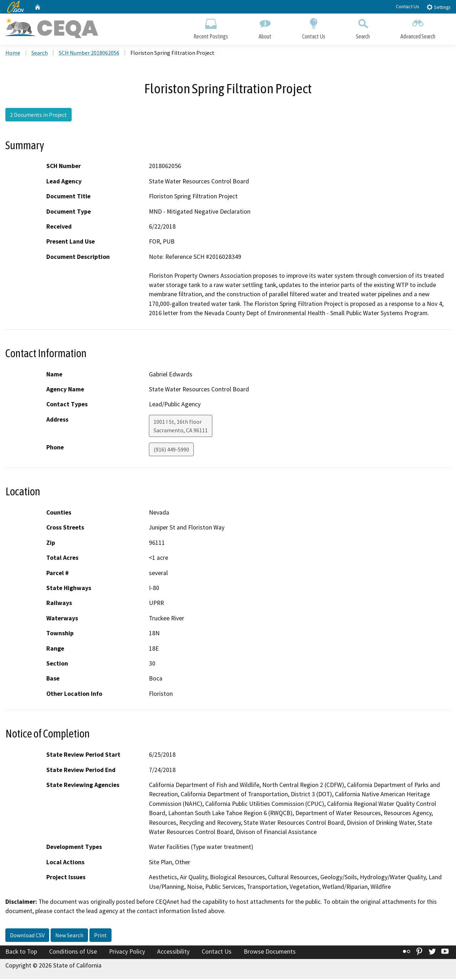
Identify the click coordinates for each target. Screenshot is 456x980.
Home (13, 54)
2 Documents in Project (38, 116)
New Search (69, 936)
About (265, 28)
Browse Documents (270, 953)
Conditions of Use (73, 953)
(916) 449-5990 (171, 450)
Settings (438, 7)
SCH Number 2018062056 (89, 54)
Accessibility (173, 953)
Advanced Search (418, 28)
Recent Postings (211, 28)
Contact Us (408, 6)
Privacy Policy (127, 953)
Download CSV (27, 936)
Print (100, 936)
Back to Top (21, 953)
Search (363, 28)
